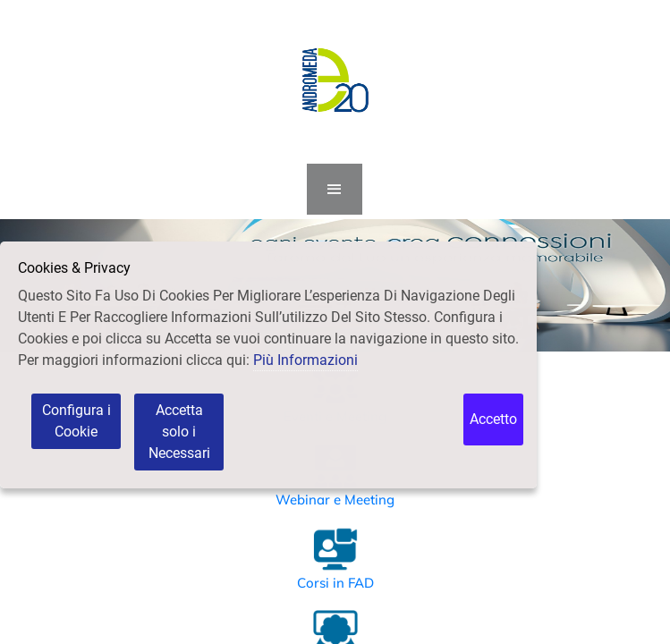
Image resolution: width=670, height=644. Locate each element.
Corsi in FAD (335, 583)
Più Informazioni (305, 360)
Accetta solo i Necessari (179, 432)
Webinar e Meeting (335, 500)
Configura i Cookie (76, 421)
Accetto (493, 419)
